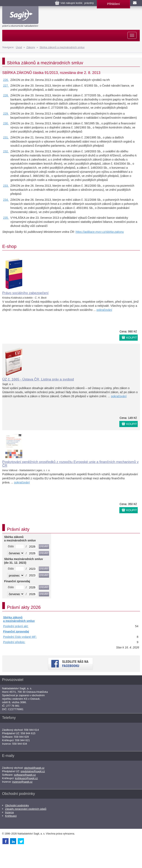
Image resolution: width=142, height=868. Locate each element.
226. (6, 80)
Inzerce (10, 812)
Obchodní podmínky (17, 805)
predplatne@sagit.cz (33, 771)
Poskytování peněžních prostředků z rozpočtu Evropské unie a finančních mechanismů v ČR (70, 464)
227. (6, 86)
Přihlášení (113, 4)
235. (6, 218)
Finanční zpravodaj (16, 631)
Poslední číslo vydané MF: (20, 637)
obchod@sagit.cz (34, 768)
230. (6, 123)
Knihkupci (11, 816)
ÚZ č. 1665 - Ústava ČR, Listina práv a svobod (38, 379)
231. (6, 137)
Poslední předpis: (14, 642)
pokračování (104, 310)
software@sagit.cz (25, 775)
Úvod (19, 47)
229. (6, 114)
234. (6, 200)
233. (6, 186)
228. (6, 95)
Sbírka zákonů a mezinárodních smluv (62, 47)
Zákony (31, 47)
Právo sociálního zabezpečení (25, 293)
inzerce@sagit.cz (22, 782)
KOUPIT (132, 338)
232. (6, 151)
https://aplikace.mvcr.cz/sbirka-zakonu (100, 232)
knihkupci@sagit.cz (26, 778)
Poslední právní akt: (16, 626)
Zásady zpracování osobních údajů (26, 809)
